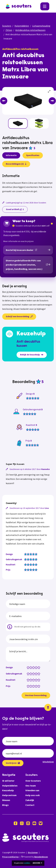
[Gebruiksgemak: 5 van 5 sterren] (39, 674)
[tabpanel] (28, 184)
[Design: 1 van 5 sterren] (29, 667)
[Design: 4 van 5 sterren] (37, 667)
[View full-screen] (49, 91)
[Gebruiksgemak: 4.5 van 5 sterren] (38, 674)
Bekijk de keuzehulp (32, 355)
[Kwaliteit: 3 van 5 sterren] (34, 680)
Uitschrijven (48, 762)
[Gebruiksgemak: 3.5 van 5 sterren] (35, 674)
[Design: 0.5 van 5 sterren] (27, 667)
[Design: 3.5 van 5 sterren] (35, 667)
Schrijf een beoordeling (19, 316)
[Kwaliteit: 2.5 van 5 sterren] (33, 680)
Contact (30, 805)
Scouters (7, 26)
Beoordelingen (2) (16, 164)
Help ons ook (33, 795)
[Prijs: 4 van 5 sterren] (37, 686)
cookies (27, 863)
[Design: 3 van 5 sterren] (34, 667)
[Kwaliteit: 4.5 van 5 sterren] (38, 680)
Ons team (31, 786)
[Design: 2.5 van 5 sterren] (33, 667)
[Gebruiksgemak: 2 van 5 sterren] (31, 674)
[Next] (52, 101)
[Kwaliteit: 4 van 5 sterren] (37, 680)
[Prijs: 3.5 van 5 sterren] (35, 686)
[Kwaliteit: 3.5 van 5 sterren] (35, 680)
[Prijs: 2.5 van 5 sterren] (33, 686)
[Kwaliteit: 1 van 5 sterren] (29, 680)
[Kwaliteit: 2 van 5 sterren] (31, 680)
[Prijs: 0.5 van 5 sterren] (27, 686)
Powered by (35, 857)
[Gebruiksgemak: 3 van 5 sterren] (34, 674)
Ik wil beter (8, 781)
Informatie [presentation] (11, 155)
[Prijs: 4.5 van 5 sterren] (38, 686)
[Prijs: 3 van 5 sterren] (34, 686)
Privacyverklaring (10, 857)
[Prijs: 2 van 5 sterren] (31, 686)
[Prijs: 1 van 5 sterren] (29, 686)
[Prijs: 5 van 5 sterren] (39, 686)
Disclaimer (33, 853)
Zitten (9, 30)
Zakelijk (30, 800)
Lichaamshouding (41, 26)
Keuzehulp (8, 790)
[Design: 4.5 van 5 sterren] (38, 667)
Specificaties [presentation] (33, 155)
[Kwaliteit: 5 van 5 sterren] (39, 680)
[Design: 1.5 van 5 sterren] (30, 667)
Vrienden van (32, 790)
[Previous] (4, 101)
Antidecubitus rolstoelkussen (30, 30)
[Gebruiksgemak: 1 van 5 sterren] (29, 674)
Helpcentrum (9, 795)
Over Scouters (33, 781)
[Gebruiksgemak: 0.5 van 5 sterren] (27, 674)
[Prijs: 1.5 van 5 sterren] (30, 686)
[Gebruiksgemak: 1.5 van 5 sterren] (30, 674)
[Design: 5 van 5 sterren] (39, 667)
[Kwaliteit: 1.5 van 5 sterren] (30, 680)
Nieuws (6, 800)
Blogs (5, 805)
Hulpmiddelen (22, 26)
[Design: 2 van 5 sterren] (31, 667)
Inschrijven (13, 763)
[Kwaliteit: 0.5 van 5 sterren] (27, 680)
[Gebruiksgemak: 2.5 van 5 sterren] (33, 674)
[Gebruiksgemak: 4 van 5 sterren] (37, 674)
